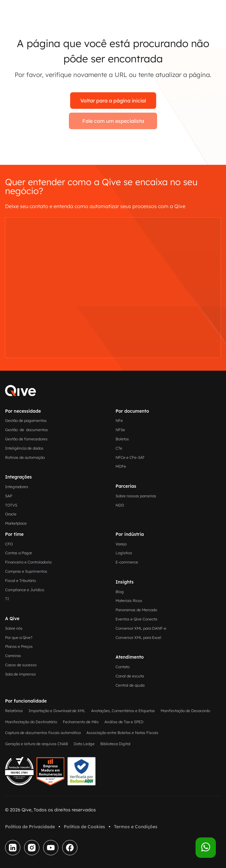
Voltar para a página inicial (113, 101)
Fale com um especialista (113, 121)
